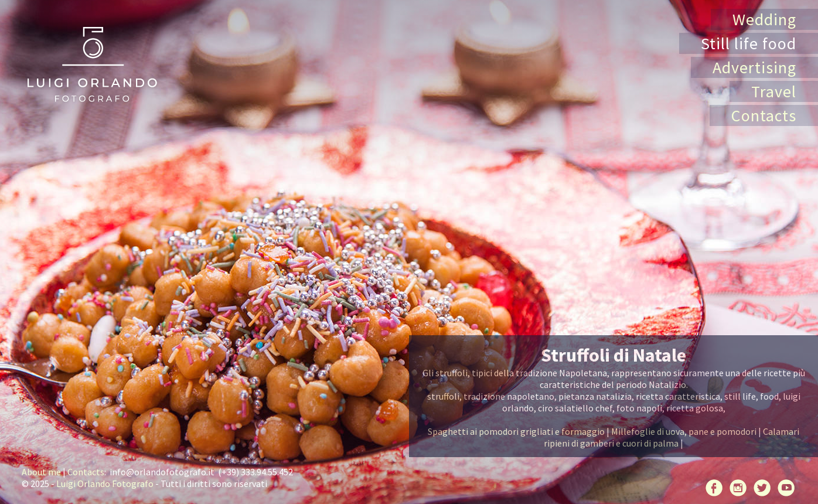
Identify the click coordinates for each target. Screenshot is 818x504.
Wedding (764, 19)
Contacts (764, 115)
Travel (774, 91)
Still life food (749, 43)
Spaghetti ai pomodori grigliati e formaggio (516, 431)
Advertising (754, 67)
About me (41, 472)
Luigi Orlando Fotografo (105, 483)
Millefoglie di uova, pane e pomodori (684, 431)
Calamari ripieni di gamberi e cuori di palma (672, 437)
